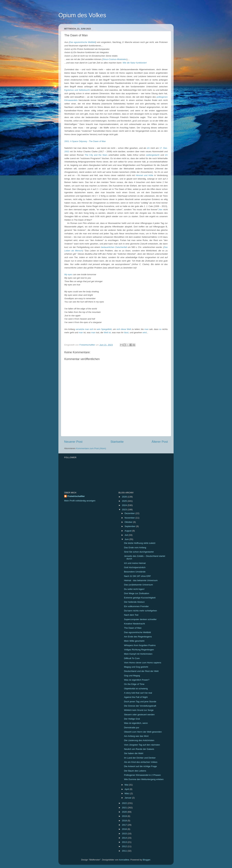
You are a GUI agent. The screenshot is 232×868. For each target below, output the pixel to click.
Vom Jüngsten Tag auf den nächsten (142, 745)
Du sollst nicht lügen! (134, 589)
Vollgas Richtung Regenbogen (139, 650)
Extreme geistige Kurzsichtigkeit (140, 598)
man (147, 329)
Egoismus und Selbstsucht (77, 90)
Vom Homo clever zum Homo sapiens (143, 663)
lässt (126, 332)
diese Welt (126, 329)
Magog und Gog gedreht (136, 667)
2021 (125, 808)
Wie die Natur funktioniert (135, 63)
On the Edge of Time (134, 684)
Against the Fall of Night (136, 697)
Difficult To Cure (132, 658)
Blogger (146, 860)
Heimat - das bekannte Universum (141, 580)
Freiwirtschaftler (76, 496)
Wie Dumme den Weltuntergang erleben (144, 779)
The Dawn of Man (133, 628)
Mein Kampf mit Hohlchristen (138, 654)
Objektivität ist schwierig (136, 689)
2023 (125, 510)
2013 (125, 842)
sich (118, 329)
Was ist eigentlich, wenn (136, 723)
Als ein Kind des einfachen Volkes (141, 762)
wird (145, 332)
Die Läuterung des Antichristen (139, 740)
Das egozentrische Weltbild (82, 42)
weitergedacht (153, 155)
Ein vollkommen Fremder (136, 606)
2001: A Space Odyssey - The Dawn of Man (85, 141)
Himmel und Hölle (145, 175)
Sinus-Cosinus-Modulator (115, 59)
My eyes (68, 274)
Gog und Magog (132, 676)
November (130, 518)
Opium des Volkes (82, 15)
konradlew (124, 860)
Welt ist (107, 332)
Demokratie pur (132, 728)
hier (161, 210)
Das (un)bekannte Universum (139, 585)
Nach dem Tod (131, 615)
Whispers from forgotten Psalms (140, 645)
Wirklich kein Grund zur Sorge (139, 710)
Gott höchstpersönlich (135, 567)
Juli (127, 535)
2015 (125, 834)
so (160, 329)
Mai (127, 785)
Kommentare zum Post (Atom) (91, 448)
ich (148, 148)
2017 (125, 825)
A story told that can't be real (138, 693)
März (127, 793)
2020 (125, 812)
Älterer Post (160, 442)
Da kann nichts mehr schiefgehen (141, 611)
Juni (127, 539)
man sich (89, 329)
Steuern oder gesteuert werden (139, 715)
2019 (125, 816)
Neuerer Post (73, 442)
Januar (128, 798)
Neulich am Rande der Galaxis (139, 749)
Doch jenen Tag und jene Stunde (140, 702)
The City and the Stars (96, 155)
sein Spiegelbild (104, 329)
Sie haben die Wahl (134, 753)
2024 (125, 505)
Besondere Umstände (135, 572)
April (127, 789)
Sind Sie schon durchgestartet (139, 552)
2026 (125, 497)
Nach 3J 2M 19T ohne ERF (137, 576)
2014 (125, 838)
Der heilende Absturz (134, 602)
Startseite (117, 442)
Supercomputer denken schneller (140, 619)
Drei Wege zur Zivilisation (137, 593)
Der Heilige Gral (132, 719)
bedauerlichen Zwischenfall (114, 247)
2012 (125, 846)
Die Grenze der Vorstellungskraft (140, 706)
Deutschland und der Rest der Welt (141, 671)
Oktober (129, 522)
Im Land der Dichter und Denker (140, 758)
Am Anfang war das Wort (136, 736)
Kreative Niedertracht (135, 624)
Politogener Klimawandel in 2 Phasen (142, 775)
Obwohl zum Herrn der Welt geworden (143, 732)
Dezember (130, 513)
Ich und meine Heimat (135, 563)
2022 (125, 803)
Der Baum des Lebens (135, 771)
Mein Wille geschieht (134, 641)
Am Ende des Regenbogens (138, 637)
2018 (125, 821)
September (130, 526)
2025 (125, 501)
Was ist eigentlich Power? (137, 680)
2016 (125, 829)
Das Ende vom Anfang (135, 548)
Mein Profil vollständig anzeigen (80, 501)
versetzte (80, 329)
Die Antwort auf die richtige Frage (141, 766)
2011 (125, 851)
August (128, 531)
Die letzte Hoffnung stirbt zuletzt (140, 543)
